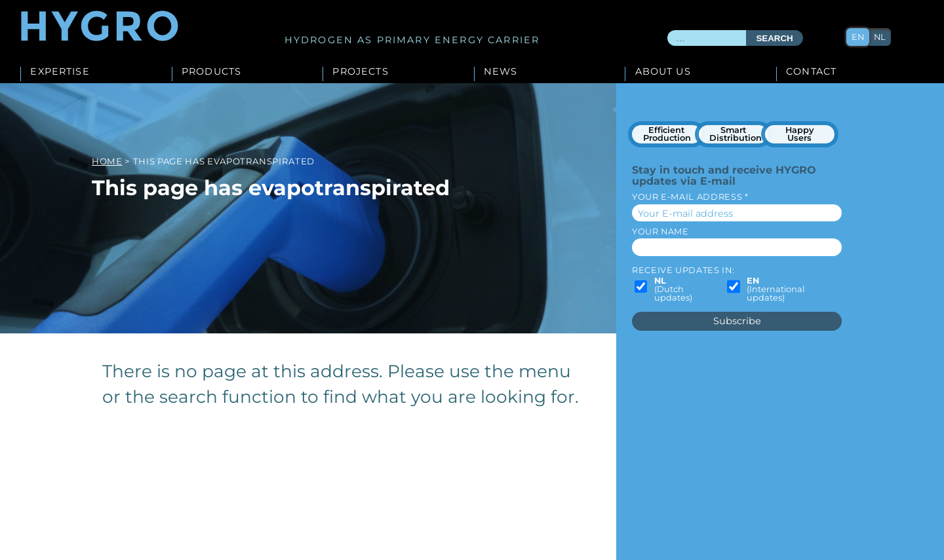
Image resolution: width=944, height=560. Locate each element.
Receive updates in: (683, 270)
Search (774, 38)
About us (663, 72)
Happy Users (799, 134)
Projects (360, 72)
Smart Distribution (736, 134)
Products (211, 72)
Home (107, 161)
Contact (811, 72)
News (501, 72)
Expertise (60, 72)
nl (880, 37)
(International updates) (776, 289)
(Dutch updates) (673, 289)
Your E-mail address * (690, 197)
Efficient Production (667, 134)
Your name (660, 232)
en (858, 37)
